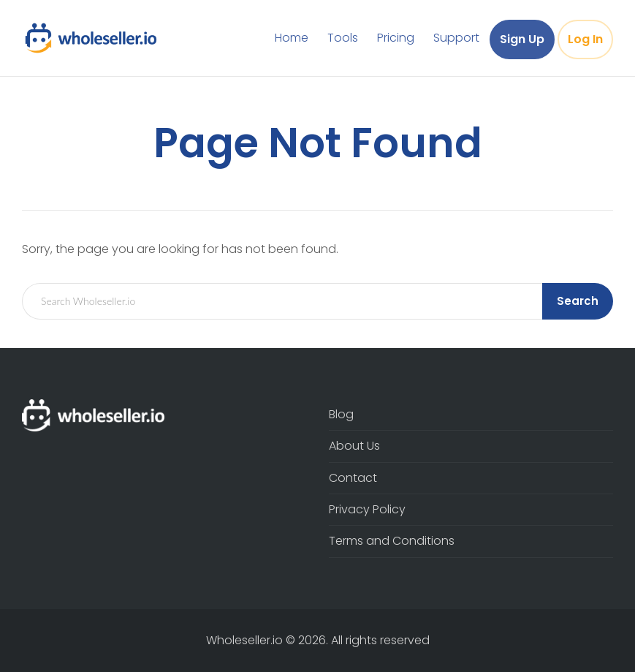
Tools (343, 38)
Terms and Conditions (392, 541)
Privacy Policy (367, 509)
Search (578, 301)
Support (456, 38)
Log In (585, 39)
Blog (341, 414)
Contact (353, 478)
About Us (354, 446)
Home (292, 38)
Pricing (396, 38)
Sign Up (522, 39)
